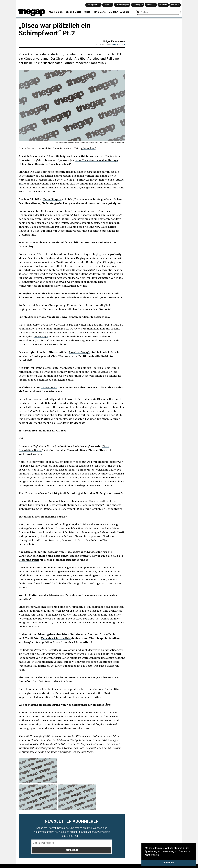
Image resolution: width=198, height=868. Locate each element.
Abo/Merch (175, 5)
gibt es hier (88, 148)
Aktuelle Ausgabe (122, 5)
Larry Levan (49, 387)
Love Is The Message (88, 611)
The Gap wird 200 (93, 5)
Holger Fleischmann (114, 41)
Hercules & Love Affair (56, 638)
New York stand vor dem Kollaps (97, 160)
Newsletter (163, 5)
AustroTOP (108, 5)
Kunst (87, 12)
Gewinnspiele (138, 5)
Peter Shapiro (52, 199)
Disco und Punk (29, 560)
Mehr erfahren (152, 855)
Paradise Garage (79, 352)
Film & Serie (99, 12)
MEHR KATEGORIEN (119, 12)
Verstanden (169, 863)
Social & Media (73, 12)
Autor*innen (151, 5)
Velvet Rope (41, 336)
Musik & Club (56, 12)
